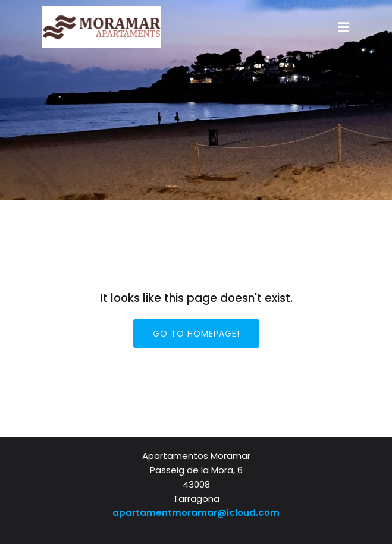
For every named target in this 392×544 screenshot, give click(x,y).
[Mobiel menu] (344, 27)
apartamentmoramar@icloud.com (196, 513)
